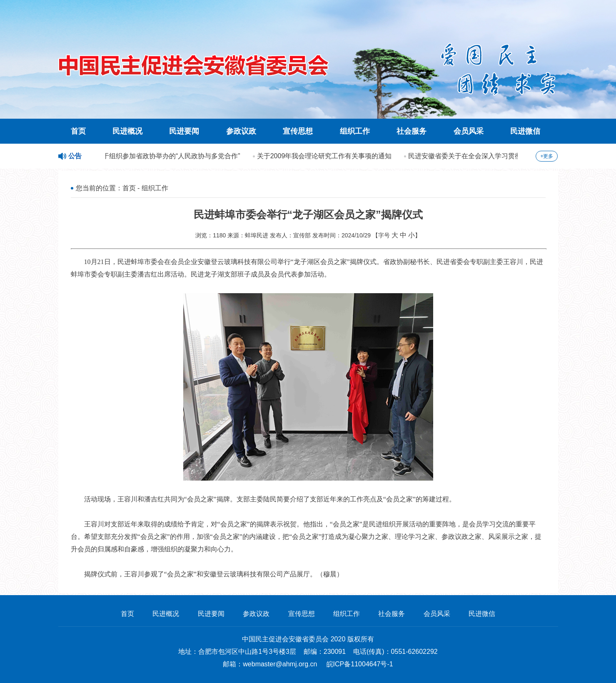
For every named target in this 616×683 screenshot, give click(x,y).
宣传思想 (298, 131)
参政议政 (241, 131)
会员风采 (469, 131)
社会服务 (411, 131)
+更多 (547, 156)
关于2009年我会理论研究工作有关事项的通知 (326, 156)
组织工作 (355, 131)
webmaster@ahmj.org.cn (280, 664)
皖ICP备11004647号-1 (360, 664)
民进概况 (127, 131)
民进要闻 (184, 131)
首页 (78, 131)
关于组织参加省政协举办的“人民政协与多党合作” (169, 156)
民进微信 (525, 131)
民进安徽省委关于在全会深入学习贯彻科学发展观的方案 (493, 156)
